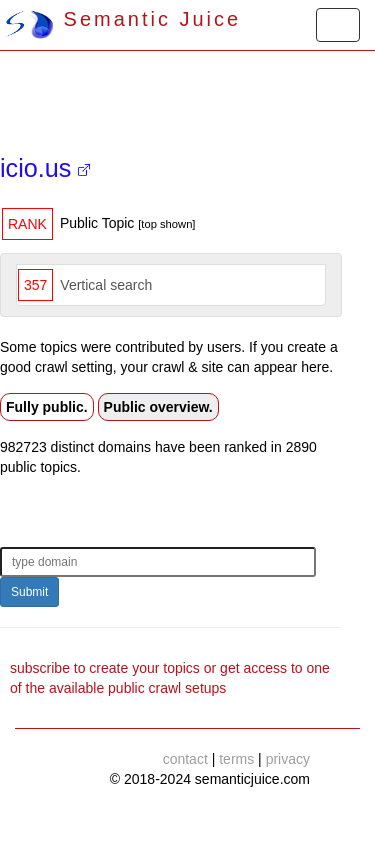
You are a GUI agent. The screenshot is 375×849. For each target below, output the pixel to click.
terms (236, 759)
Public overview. (158, 407)
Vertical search (106, 285)
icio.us (45, 168)
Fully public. (47, 407)
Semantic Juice (123, 19)
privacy (288, 759)
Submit (29, 592)
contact (185, 759)
